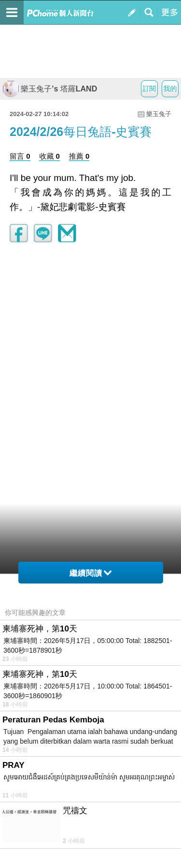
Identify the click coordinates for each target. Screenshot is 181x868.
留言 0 (20, 156)
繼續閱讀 (90, 573)
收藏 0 (49, 156)
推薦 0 (79, 156)
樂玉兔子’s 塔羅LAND (50, 89)
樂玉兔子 (159, 114)
